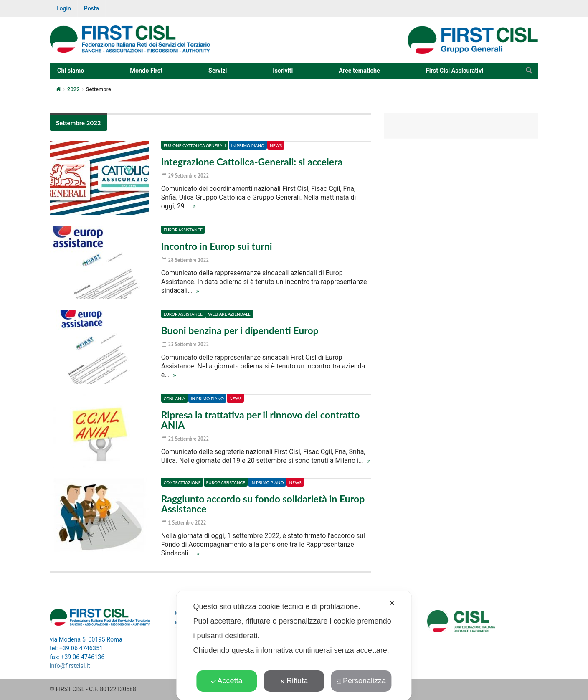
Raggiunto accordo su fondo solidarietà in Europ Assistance (263, 504)
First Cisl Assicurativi (455, 71)
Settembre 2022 (79, 123)
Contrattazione (182, 482)
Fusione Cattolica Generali (195, 145)
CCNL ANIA (175, 398)
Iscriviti (283, 71)
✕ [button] (392, 603)
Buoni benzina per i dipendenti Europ (240, 330)
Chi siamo (71, 71)
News (276, 145)
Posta (91, 8)
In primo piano (248, 145)
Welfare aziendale (229, 314)
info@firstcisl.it (70, 666)
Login (64, 8)
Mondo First (146, 71)
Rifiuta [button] (294, 681)
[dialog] (294, 645)
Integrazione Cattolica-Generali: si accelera (252, 162)
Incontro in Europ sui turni (217, 246)
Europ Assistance (183, 230)
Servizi (218, 71)
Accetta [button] (227, 681)
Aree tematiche (359, 71)
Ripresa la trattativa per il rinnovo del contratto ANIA (261, 420)
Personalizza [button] (361, 681)
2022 (73, 89)
